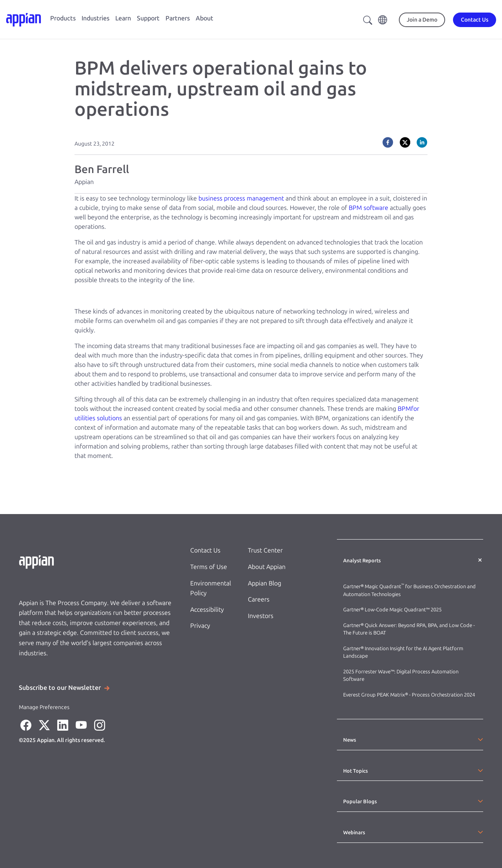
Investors (261, 616)
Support (148, 18)
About (205, 18)
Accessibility (207, 610)
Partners (178, 18)
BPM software (368, 208)
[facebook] (388, 142)
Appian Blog (265, 583)
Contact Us (205, 550)
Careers (259, 599)
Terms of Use (209, 567)
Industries (95, 18)
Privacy (200, 626)
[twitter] (405, 142)
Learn (123, 18)
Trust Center (265, 550)
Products (63, 18)
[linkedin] (422, 142)
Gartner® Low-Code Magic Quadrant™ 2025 (393, 610)
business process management (241, 198)
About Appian (267, 567)
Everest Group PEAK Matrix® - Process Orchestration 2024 (409, 695)
